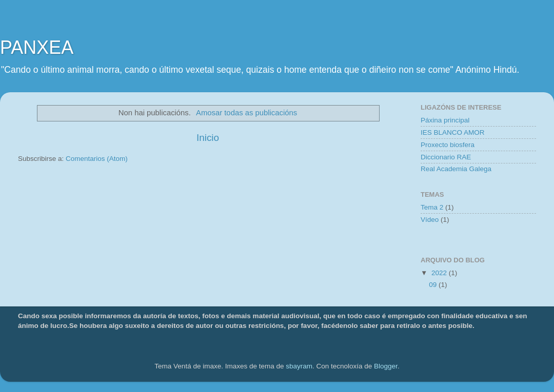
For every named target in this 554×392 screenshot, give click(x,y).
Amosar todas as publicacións (246, 113)
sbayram (299, 366)
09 (434, 285)
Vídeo (430, 220)
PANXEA (37, 47)
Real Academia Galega (456, 169)
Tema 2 (432, 207)
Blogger (386, 366)
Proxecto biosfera (448, 145)
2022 (440, 273)
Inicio (208, 138)
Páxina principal (445, 120)
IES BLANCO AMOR (453, 132)
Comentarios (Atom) (97, 159)
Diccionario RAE (446, 157)
